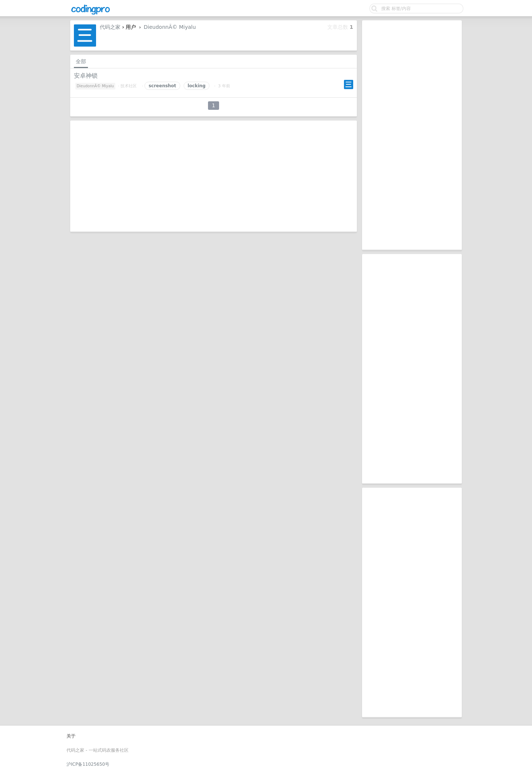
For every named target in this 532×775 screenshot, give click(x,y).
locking (197, 86)
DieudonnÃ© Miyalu (170, 27)
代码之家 (110, 27)
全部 (81, 61)
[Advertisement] (412, 135)
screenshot (162, 86)
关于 (71, 736)
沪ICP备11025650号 (88, 764)
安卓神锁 (86, 76)
